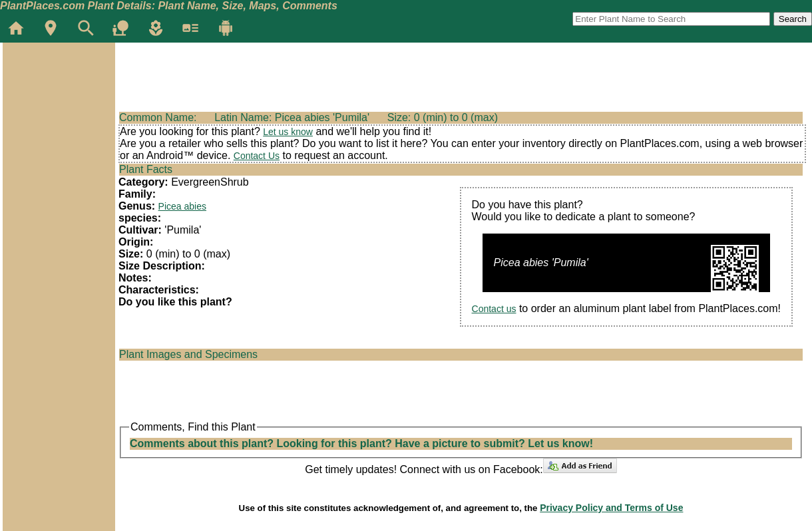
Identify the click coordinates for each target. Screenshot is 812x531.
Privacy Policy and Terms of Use (611, 508)
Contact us (494, 309)
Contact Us (257, 156)
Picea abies (182, 206)
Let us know (288, 132)
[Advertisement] (59, 122)
